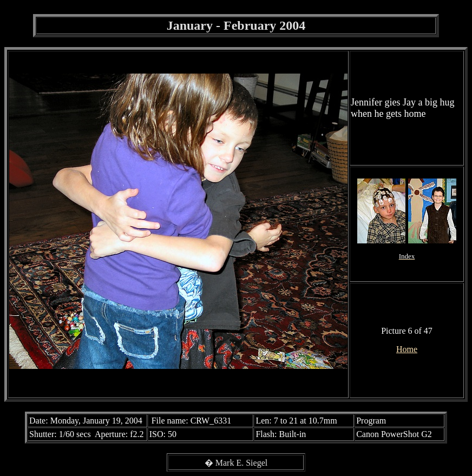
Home (407, 349)
